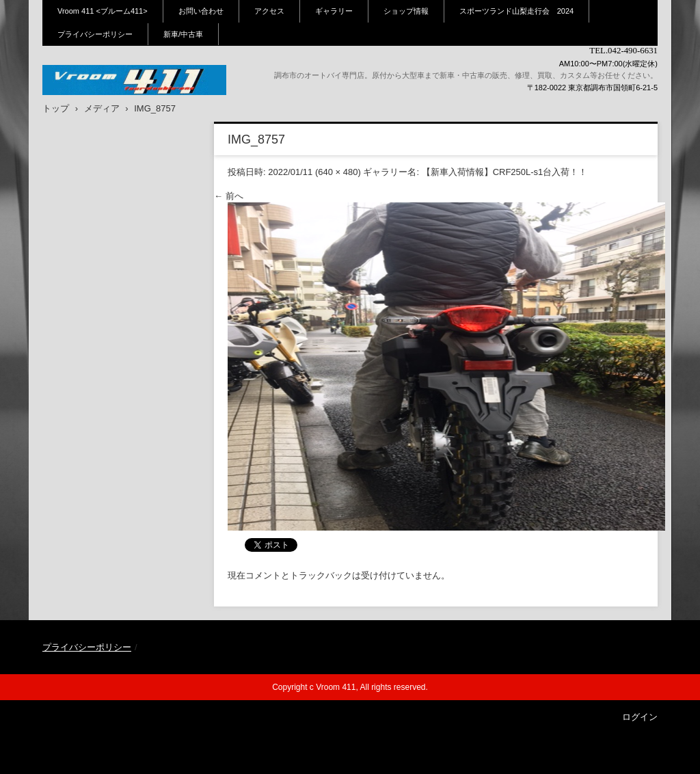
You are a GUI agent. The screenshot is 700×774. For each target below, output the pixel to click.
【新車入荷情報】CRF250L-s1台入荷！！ (505, 172)
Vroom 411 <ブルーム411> (103, 11)
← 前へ (229, 196)
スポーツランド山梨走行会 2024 (516, 11)
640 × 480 (338, 172)
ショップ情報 (406, 11)
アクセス (269, 11)
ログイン (640, 717)
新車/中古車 (183, 34)
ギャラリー (334, 11)
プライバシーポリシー (95, 34)
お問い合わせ (201, 11)
